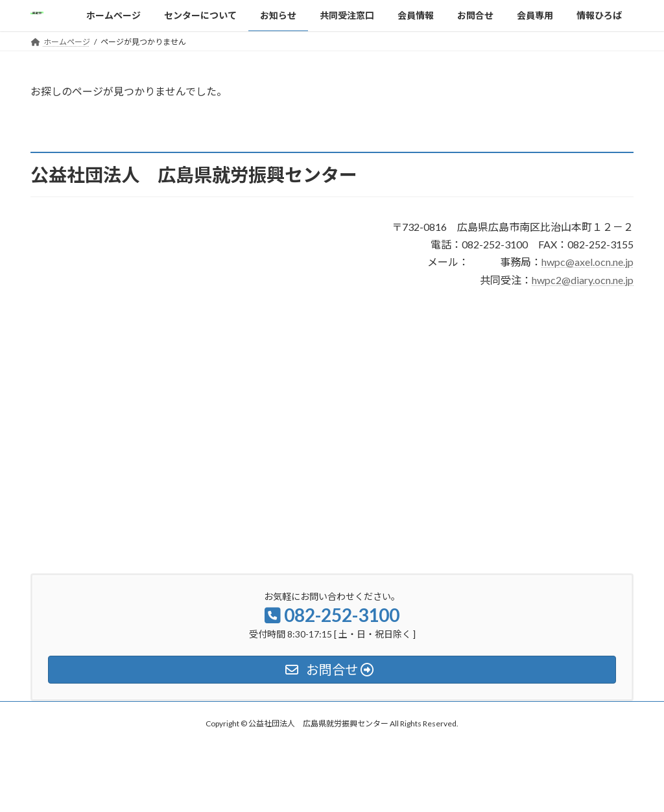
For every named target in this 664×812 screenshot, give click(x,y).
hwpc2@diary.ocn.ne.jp (583, 280)
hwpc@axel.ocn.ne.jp (587, 262)
